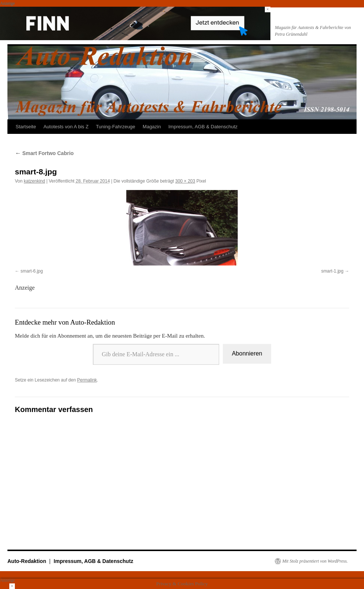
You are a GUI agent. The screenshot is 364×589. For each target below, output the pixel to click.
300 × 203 (185, 181)
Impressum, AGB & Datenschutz (203, 127)
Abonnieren (247, 353)
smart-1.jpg (332, 271)
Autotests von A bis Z (66, 127)
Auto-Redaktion (27, 561)
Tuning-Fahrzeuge (116, 127)
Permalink (87, 380)
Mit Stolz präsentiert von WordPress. (315, 561)
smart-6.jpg (32, 271)
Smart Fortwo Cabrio (44, 153)
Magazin (152, 127)
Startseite (26, 127)
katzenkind (34, 181)
